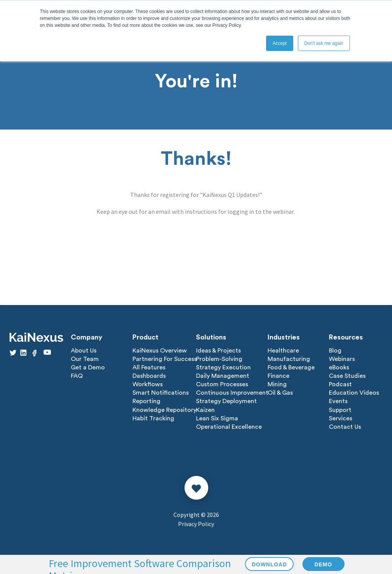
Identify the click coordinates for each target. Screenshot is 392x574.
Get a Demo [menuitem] (88, 367)
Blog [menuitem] (335, 351)
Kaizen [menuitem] (205, 410)
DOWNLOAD (269, 564)
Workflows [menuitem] (148, 384)
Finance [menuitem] (278, 376)
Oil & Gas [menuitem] (280, 393)
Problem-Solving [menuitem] (219, 359)
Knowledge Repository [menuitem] (164, 410)
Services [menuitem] (341, 418)
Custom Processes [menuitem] (222, 384)
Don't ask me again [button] (324, 43)
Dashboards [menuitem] (149, 376)
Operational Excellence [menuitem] (229, 426)
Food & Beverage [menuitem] (291, 367)
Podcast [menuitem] (340, 384)
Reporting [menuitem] (146, 401)
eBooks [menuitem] (339, 367)
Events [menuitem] (338, 401)
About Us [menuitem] (84, 351)
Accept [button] (280, 43)
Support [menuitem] (340, 410)
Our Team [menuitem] (85, 359)
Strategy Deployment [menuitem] (226, 401)
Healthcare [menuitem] (283, 351)
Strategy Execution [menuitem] (223, 367)
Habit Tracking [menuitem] (153, 418)
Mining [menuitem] (277, 384)
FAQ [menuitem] (77, 376)
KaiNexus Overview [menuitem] (160, 351)
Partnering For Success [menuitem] (165, 359)
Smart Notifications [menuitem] (161, 393)
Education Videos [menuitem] (354, 393)
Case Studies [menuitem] (347, 376)
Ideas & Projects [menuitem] (218, 351)
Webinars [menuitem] (342, 359)
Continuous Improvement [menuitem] (232, 393)
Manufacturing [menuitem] (289, 359)
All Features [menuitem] (149, 367)
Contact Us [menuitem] (345, 426)
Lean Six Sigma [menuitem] (217, 418)
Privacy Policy (196, 523)
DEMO (323, 564)
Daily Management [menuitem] (223, 376)
